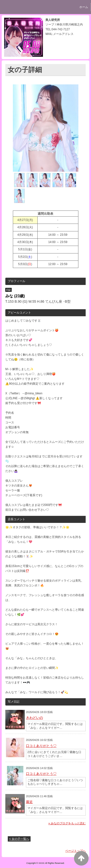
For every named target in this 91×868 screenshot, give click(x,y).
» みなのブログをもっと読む (67, 823)
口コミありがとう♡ (41, 746)
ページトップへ (75, 851)
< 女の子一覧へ (19, 839)
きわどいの (34, 718)
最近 (29, 802)
